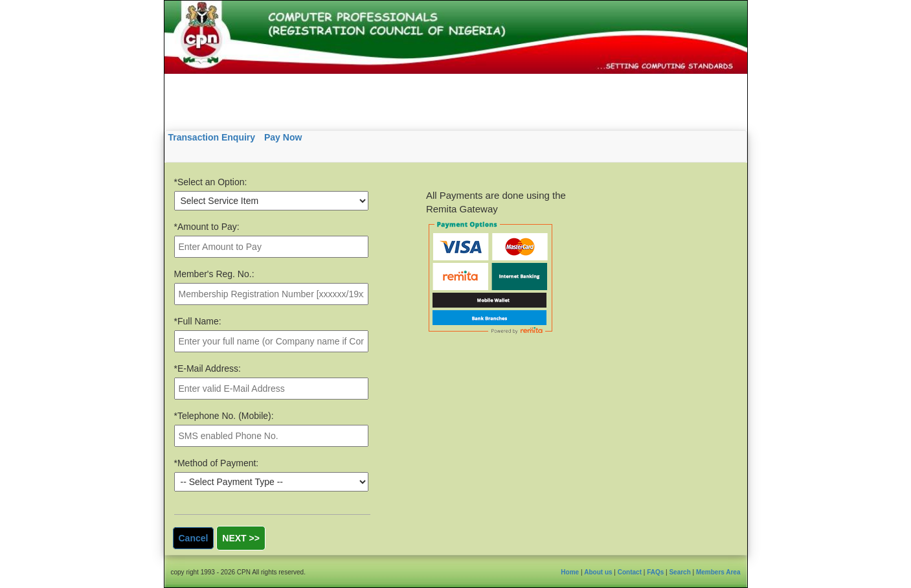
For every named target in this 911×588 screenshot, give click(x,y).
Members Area (718, 572)
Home (570, 572)
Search (680, 572)
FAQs (655, 572)
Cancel (194, 538)
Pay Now (283, 137)
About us (598, 572)
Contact (630, 572)
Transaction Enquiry (212, 137)
